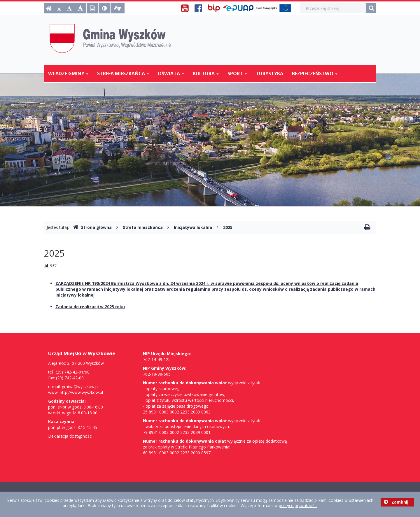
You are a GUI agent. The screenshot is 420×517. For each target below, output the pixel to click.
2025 (228, 227)
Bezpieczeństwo (315, 73)
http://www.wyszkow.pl (81, 392)
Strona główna (92, 227)
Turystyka (269, 73)
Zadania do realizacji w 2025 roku (90, 307)
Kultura (206, 73)
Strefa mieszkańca (123, 73)
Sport (237, 73)
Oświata (171, 73)
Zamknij (396, 502)
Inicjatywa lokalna (193, 227)
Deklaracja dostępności (70, 436)
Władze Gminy (68, 73)
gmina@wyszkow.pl (80, 387)
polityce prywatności (298, 505)
